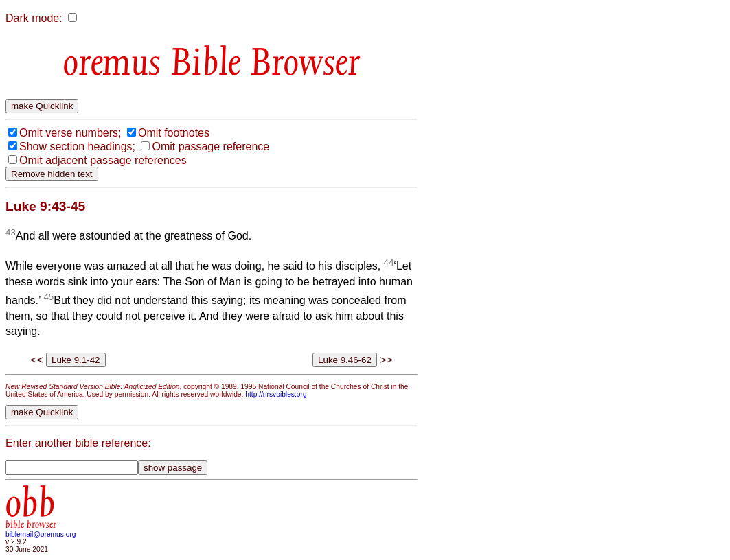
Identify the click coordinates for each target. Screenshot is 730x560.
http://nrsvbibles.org (276, 394)
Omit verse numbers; (70, 133)
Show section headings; (77, 147)
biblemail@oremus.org (41, 534)
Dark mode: (34, 18)
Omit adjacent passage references (103, 160)
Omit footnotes (174, 133)
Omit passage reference (210, 147)
